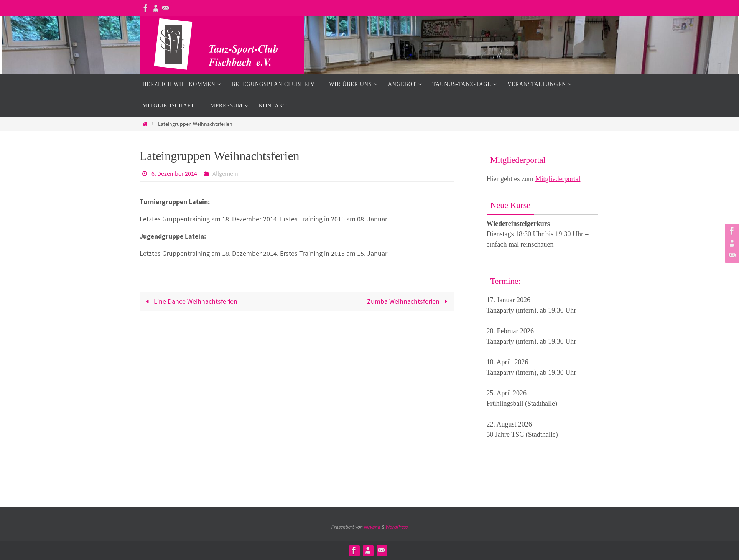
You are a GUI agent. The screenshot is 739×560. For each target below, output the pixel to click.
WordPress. (397, 527)
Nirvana (372, 527)
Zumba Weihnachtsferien (409, 301)
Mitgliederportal (558, 179)
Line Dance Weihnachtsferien (190, 301)
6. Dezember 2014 (174, 173)
